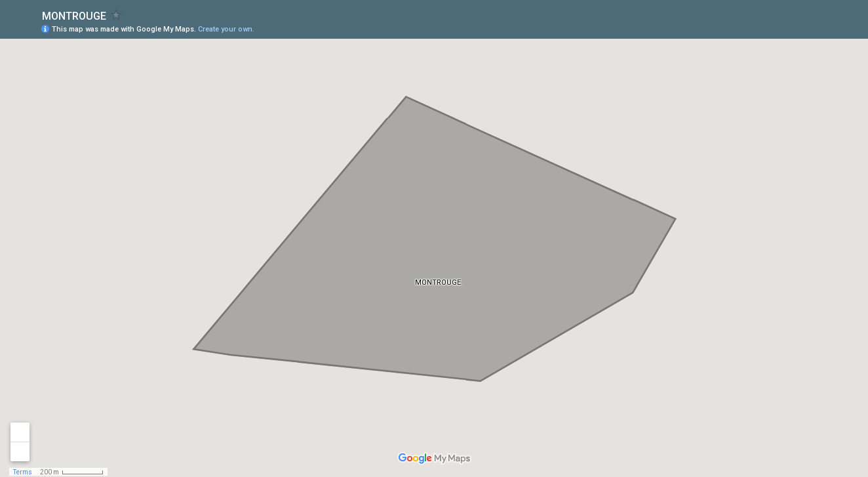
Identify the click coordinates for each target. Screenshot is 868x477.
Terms (23, 472)
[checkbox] (116, 15)
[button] (806, 28)
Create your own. (226, 29)
